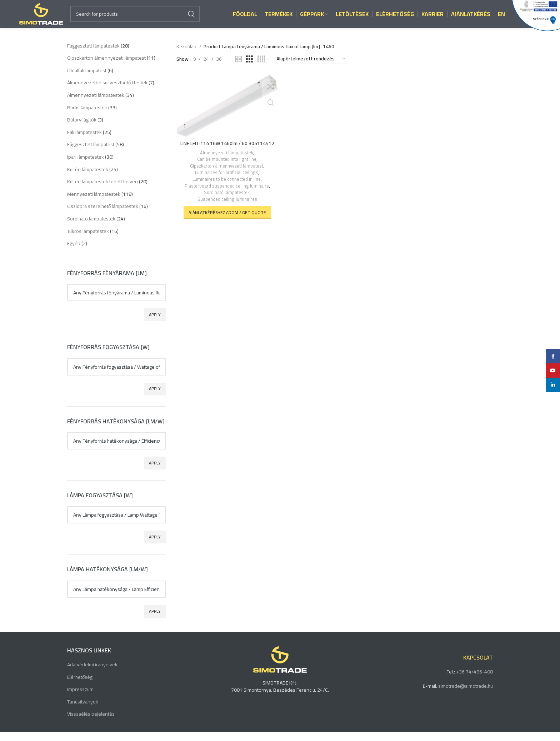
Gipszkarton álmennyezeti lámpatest (226, 175)
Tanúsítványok (83, 711)
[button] (227, 221)
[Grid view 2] (238, 68)
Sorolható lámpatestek (226, 201)
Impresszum (80, 699)
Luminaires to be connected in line (226, 188)
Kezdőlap (187, 55)
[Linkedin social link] (553, 385)
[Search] (135, 19)
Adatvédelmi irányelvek (92, 674)
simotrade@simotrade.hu (466, 695)
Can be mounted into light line (226, 168)
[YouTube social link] (553, 370)
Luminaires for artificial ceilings (226, 181)
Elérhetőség (80, 686)
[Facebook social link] (553, 356)
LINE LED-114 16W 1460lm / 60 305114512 (227, 152)
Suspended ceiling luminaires (227, 208)
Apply (155, 324)
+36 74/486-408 (474, 681)
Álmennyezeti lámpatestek (226, 161)
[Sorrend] (311, 68)
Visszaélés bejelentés (91, 723)
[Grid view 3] (249, 68)
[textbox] (116, 302)
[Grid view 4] (261, 68)
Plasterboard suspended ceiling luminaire (226, 195)
